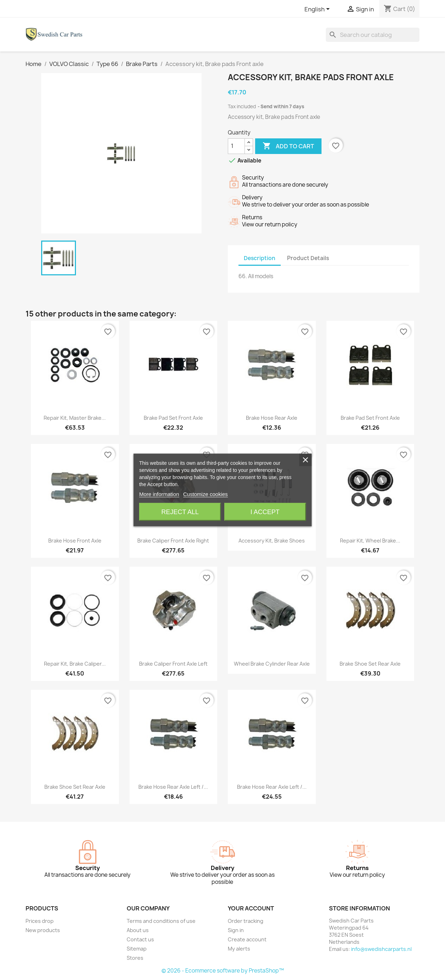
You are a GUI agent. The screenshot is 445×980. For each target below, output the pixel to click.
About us (138, 930)
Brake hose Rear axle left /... (173, 787)
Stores (135, 958)
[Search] (373, 35)
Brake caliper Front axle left (173, 664)
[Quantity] (236, 146)
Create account (247, 939)
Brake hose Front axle (75, 541)
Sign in (236, 930)
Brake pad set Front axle (173, 418)
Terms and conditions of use (161, 921)
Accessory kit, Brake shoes (272, 541)
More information (159, 494)
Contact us (140, 939)
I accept (265, 512)
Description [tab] (260, 258)
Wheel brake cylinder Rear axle (272, 664)
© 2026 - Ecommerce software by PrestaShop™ (223, 971)
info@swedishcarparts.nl (381, 949)
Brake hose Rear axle (272, 418)
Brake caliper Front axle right (173, 541)
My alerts (239, 949)
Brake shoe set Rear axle (370, 664)
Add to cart (288, 146)
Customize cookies (205, 494)
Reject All (180, 512)
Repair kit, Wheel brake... (370, 541)
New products (43, 930)
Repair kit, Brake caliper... (75, 664)
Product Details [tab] (308, 258)
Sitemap (137, 949)
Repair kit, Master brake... (75, 418)
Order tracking (246, 921)
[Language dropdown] (318, 10)
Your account (251, 908)
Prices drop (40, 921)
